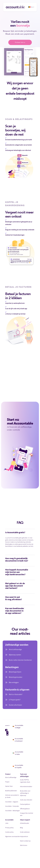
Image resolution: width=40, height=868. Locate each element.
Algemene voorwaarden (13, 836)
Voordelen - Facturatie (12, 806)
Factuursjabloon (25, 804)
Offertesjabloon (25, 809)
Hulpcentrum (24, 836)
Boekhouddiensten (11, 791)
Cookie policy (9, 832)
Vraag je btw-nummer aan (27, 814)
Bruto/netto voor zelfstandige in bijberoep (25, 793)
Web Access (24, 845)
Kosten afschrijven (15, 705)
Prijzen (7, 782)
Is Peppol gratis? (15, 700)
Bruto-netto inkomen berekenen (20, 660)
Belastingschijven (15, 672)
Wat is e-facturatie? (16, 694)
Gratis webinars (25, 832)
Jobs (7, 823)
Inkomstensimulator (26, 786)
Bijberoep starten (15, 655)
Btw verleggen (14, 682)
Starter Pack (9, 786)
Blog (21, 828)
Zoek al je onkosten (26, 800)
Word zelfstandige (15, 649)
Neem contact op (25, 841)
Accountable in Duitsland (18, 740)
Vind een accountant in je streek (12, 796)
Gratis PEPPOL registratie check (25, 781)
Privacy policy (9, 828)
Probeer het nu (20, 42)
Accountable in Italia (18, 753)
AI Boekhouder (25, 823)
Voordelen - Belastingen (12, 811)
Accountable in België (18, 726)
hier (32, 546)
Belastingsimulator (16, 677)
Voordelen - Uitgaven (12, 802)
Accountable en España (18, 766)
